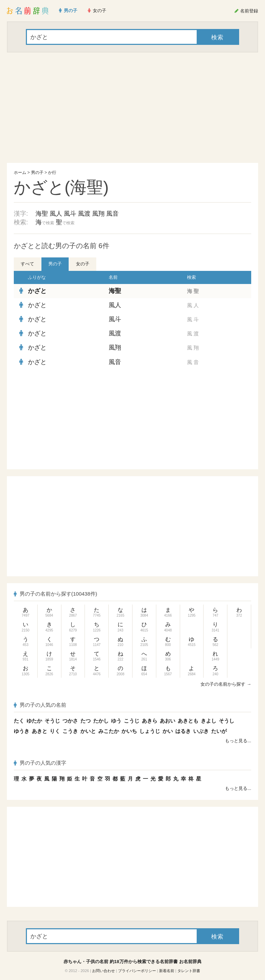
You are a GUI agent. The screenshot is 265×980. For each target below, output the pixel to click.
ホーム (20, 173)
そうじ (52, 721)
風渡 (84, 214)
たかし (101, 721)
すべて (27, 264)
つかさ (70, 721)
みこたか (109, 731)
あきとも (188, 721)
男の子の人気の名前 (40, 705)
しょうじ (150, 731)
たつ (86, 721)
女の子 (83, 264)
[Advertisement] (132, 108)
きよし (209, 721)
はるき (183, 731)
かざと (37, 291)
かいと (88, 731)
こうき (70, 731)
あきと (40, 731)
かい (168, 731)
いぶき (201, 731)
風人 (56, 214)
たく (19, 721)
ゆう (116, 721)
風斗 (70, 214)
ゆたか (34, 721)
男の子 (37, 173)
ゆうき (22, 731)
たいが (219, 731)
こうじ (132, 721)
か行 (52, 173)
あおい (168, 721)
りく (55, 731)
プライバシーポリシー (137, 971)
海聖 (42, 214)
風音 (112, 214)
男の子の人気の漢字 (40, 763)
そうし (227, 721)
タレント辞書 (189, 971)
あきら (150, 721)
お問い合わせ (104, 971)
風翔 (98, 214)
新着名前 (167, 971)
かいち (129, 731)
